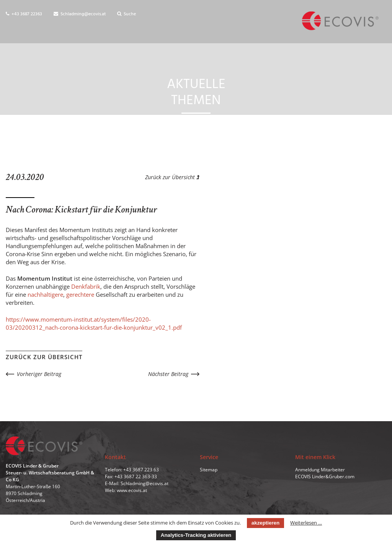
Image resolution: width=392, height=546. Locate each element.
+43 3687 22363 (24, 14)
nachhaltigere (45, 294)
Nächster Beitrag (168, 374)
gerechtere (80, 294)
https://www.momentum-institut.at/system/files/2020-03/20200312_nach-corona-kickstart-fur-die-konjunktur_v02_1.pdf (94, 323)
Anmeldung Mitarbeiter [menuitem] (320, 470)
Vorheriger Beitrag (39, 374)
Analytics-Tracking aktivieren (196, 535)
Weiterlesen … (306, 523)
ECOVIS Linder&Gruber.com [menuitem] (325, 477)
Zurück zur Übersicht (172, 177)
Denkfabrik (86, 286)
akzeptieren (265, 523)
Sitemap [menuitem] (209, 470)
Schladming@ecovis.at (80, 14)
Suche (127, 14)
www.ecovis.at (132, 490)
